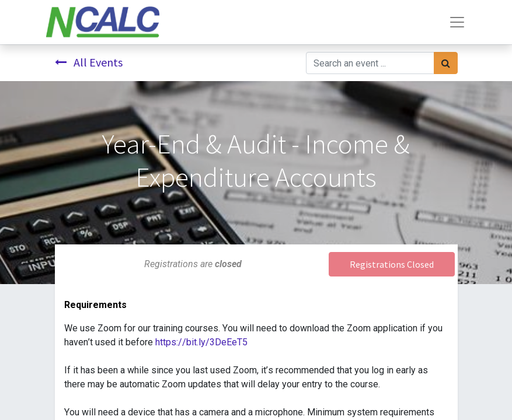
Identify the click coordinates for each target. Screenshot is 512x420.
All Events (89, 62)
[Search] (446, 63)
